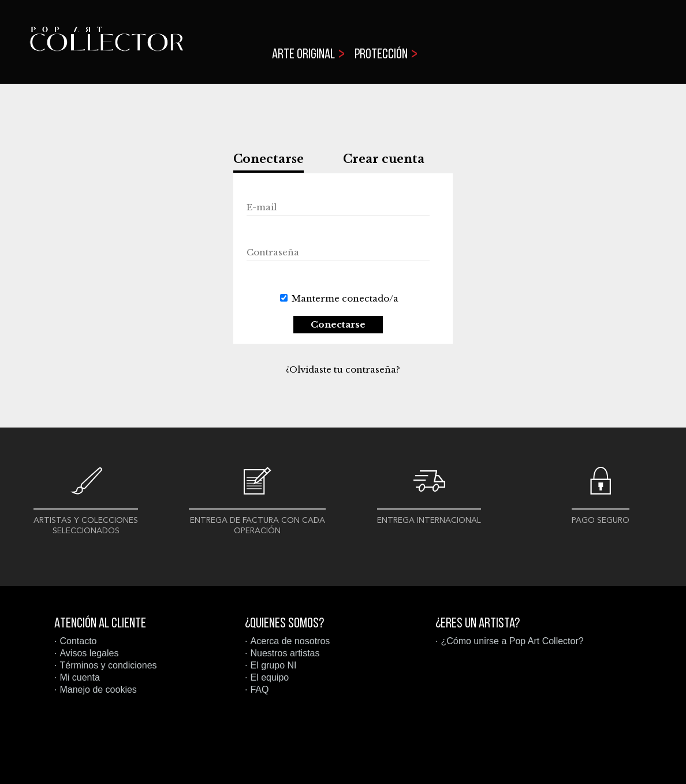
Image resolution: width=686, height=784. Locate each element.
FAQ (259, 690)
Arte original (303, 55)
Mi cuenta (79, 677)
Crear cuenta (384, 159)
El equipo (269, 677)
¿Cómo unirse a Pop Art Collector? (512, 641)
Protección (381, 55)
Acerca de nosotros (290, 641)
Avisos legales (89, 653)
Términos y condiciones (108, 665)
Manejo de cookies (98, 690)
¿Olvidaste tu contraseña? (343, 369)
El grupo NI (273, 665)
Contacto (78, 641)
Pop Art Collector (107, 47)
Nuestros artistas (285, 653)
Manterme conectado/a (345, 298)
